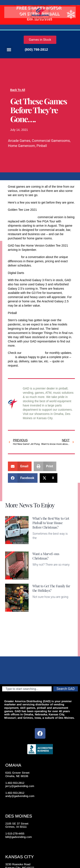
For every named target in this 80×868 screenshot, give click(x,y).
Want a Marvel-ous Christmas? (46, 556)
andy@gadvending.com (20, 796)
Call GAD (14, 257)
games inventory (33, 353)
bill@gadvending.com (19, 837)
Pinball (42, 146)
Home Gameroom (22, 146)
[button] (9, 50)
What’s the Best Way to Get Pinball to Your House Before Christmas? (51, 523)
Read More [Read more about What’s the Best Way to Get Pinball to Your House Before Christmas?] (40, 545)
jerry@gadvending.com (20, 786)
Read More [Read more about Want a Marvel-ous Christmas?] (40, 577)
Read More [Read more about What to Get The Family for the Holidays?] (40, 609)
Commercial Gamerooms (51, 141)
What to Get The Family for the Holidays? (51, 588)
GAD (11, 357)
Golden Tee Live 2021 (22, 217)
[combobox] (27, 689)
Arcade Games (19, 141)
